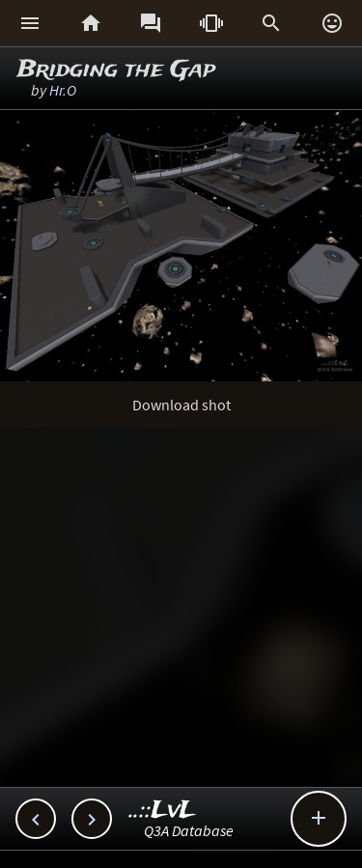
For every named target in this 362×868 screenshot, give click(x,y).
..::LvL (163, 811)
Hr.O (63, 90)
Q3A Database (189, 830)
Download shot (181, 405)
